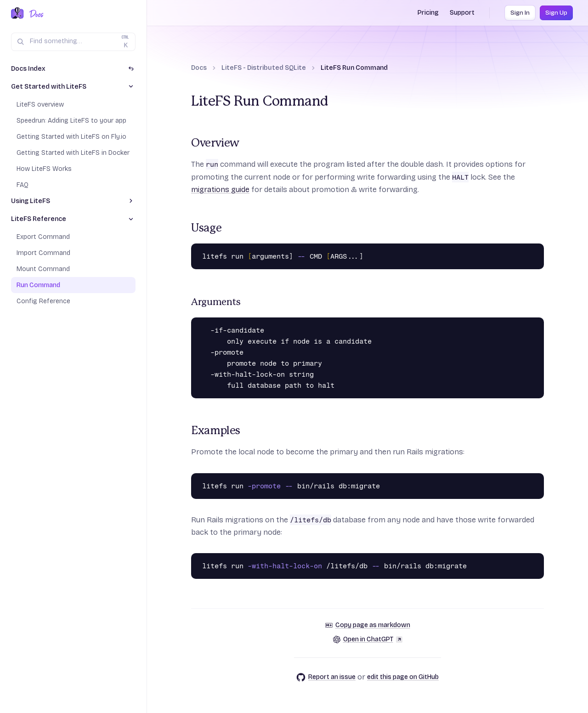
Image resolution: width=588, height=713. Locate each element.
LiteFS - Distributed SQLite (264, 68)
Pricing (428, 13)
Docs (199, 68)
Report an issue (326, 677)
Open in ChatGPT (368, 639)
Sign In (520, 13)
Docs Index (28, 69)
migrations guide (220, 190)
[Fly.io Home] (17, 14)
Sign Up (556, 13)
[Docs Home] (35, 14)
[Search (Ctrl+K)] (73, 42)
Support (462, 13)
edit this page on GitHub (403, 677)
